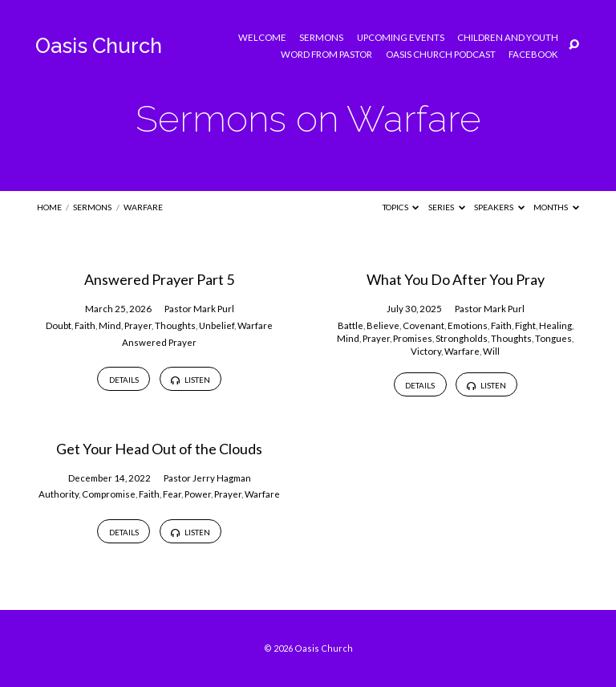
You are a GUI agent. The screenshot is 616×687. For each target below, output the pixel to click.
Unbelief (217, 325)
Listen (190, 380)
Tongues (553, 338)
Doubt (59, 325)
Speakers (499, 207)
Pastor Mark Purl (199, 309)
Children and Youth (508, 38)
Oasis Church (99, 46)
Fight (525, 325)
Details (124, 380)
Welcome (262, 38)
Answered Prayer (159, 342)
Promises (413, 338)
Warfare (143, 207)
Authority (59, 494)
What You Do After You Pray (456, 279)
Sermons (321, 38)
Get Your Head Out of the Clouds (159, 449)
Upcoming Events (401, 38)
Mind (110, 325)
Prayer (138, 325)
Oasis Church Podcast (441, 55)
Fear (172, 494)
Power (198, 494)
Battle (351, 325)
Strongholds (462, 338)
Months (556, 207)
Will (491, 351)
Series (447, 207)
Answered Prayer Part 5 (159, 279)
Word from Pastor (326, 55)
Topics (401, 207)
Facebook (533, 55)
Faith (85, 325)
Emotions (468, 325)
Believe (383, 325)
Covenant (423, 325)
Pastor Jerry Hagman (207, 478)
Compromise (109, 494)
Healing (555, 325)
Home (49, 207)
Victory (426, 351)
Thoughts (175, 325)
